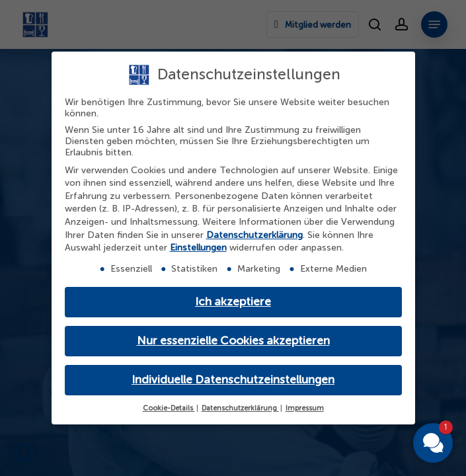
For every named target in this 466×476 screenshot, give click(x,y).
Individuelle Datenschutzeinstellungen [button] (233, 380)
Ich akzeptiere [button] (233, 302)
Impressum (305, 408)
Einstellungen (198, 248)
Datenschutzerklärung (254, 235)
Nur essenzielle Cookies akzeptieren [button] (233, 341)
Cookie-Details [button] (169, 408)
